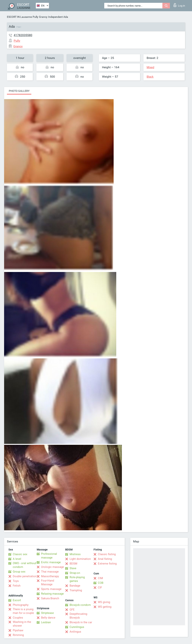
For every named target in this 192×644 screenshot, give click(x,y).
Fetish (17, 586)
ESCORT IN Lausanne (19, 17)
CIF (100, 588)
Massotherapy (50, 576)
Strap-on (75, 573)
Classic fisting (107, 554)
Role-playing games (77, 579)
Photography (21, 605)
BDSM (73, 564)
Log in (179, 5)
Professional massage (49, 556)
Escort (17, 600)
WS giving (104, 602)
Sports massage (51, 589)
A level (17, 559)
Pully (35, 17)
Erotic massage (51, 562)
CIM (100, 578)
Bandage (75, 586)
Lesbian (46, 622)
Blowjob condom (80, 605)
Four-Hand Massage (48, 582)
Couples (18, 618)
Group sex (19, 572)
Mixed (150, 67)
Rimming (18, 635)
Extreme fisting (107, 564)
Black (150, 77)
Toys (16, 581)
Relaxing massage (52, 594)
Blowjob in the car (81, 622)
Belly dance (48, 618)
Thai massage (50, 572)
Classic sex (20, 554)
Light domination (80, 559)
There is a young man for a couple (23, 611)
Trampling (76, 590)
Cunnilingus (77, 627)
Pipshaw (18, 630)
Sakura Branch (50, 598)
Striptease (47, 613)
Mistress (75, 554)
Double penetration (25, 576)
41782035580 (23, 35)
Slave (73, 568)
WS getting (105, 607)
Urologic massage (52, 567)
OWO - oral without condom (24, 565)
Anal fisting (105, 559)
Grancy (43, 17)
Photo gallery (19, 91)
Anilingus (75, 632)
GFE (72, 610)
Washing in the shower (22, 624)
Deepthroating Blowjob (78, 616)
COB (101, 583)
